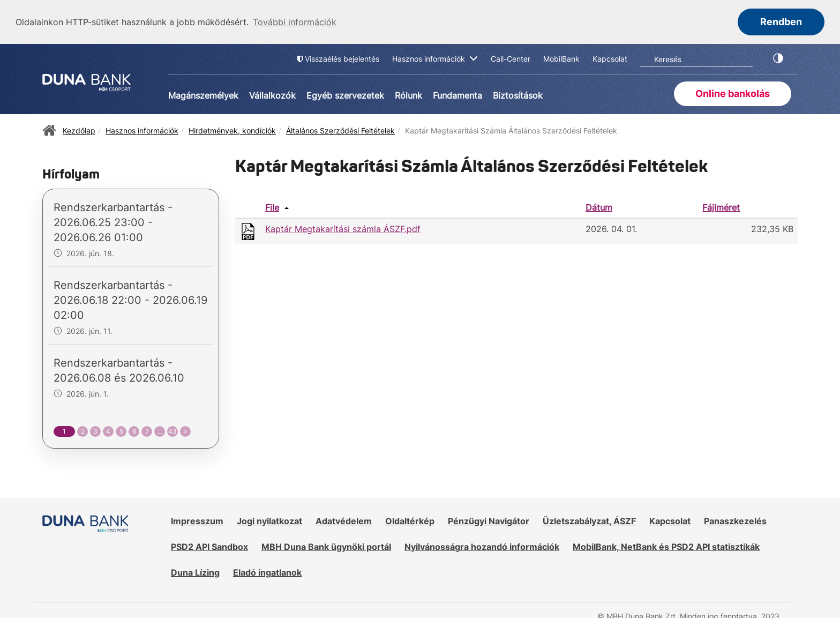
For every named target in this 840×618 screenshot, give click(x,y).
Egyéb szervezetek (345, 94)
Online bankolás (733, 92)
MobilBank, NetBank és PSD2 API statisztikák (666, 546)
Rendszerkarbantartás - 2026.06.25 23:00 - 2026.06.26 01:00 (113, 222)
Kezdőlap (79, 129)
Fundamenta (457, 94)
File (272, 206)
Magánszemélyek (203, 94)
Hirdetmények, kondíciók (232, 129)
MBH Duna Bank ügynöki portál (326, 546)
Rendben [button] (781, 22)
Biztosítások (518, 94)
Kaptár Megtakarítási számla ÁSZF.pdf (343, 228)
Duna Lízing (195, 571)
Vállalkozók (272, 94)
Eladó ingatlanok (267, 571)
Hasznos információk (142, 129)
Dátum (599, 206)
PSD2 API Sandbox (209, 546)
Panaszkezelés (735, 520)
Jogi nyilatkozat (269, 520)
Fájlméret (721, 206)
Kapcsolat (670, 520)
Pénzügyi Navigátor (489, 520)
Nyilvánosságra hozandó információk (482, 546)
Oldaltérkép (410, 520)
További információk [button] (295, 22)
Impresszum (197, 520)
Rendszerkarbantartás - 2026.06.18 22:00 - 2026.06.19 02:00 (130, 300)
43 (172, 431)
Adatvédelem (344, 520)
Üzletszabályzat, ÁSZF (589, 520)
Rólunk (408, 94)
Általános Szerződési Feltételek (340, 129)
